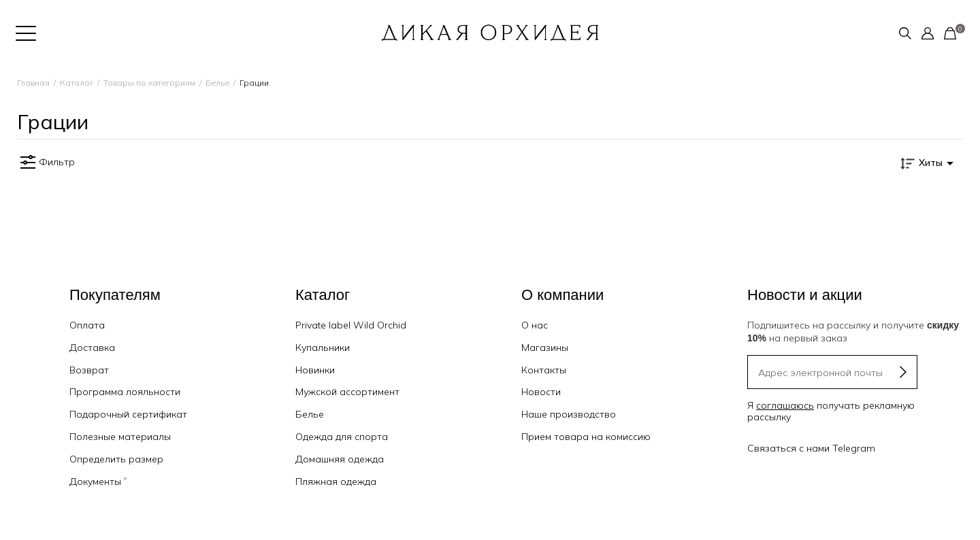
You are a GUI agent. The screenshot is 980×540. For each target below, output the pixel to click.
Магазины (545, 348)
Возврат (89, 370)
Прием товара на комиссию (586, 437)
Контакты (544, 370)
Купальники (323, 348)
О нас (535, 325)
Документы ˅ (98, 482)
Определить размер (116, 459)
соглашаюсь (785, 405)
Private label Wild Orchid (351, 325)
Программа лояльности (125, 392)
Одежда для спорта (342, 437)
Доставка (92, 348)
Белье (217, 83)
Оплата (87, 325)
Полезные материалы (120, 437)
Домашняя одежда (340, 459)
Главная (33, 83)
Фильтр (46, 163)
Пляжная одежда (336, 482)
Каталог (77, 83)
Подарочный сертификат (128, 414)
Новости (541, 392)
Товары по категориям (149, 83)
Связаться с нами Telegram (811, 448)
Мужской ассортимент (347, 392)
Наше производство (569, 414)
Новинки (315, 370)
